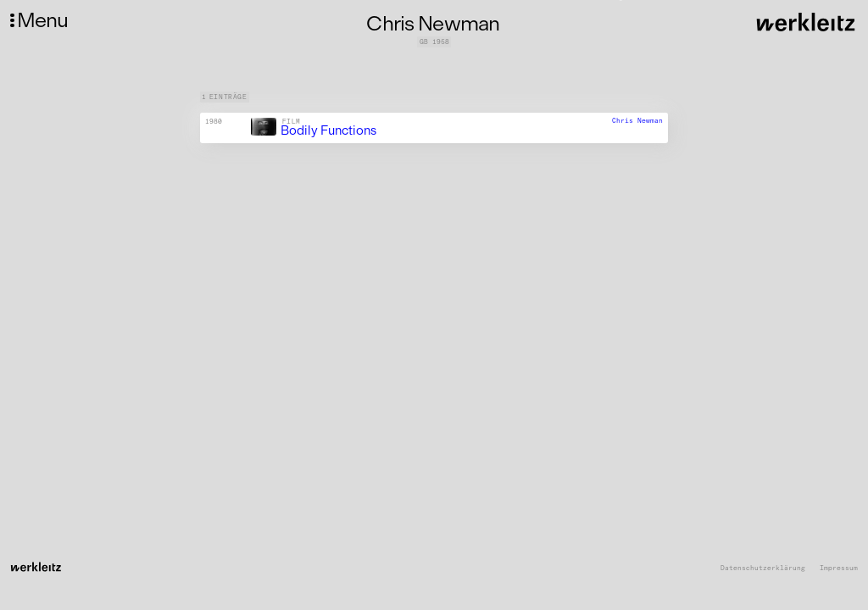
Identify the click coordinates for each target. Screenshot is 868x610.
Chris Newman (637, 120)
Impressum (839, 568)
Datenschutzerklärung (763, 568)
